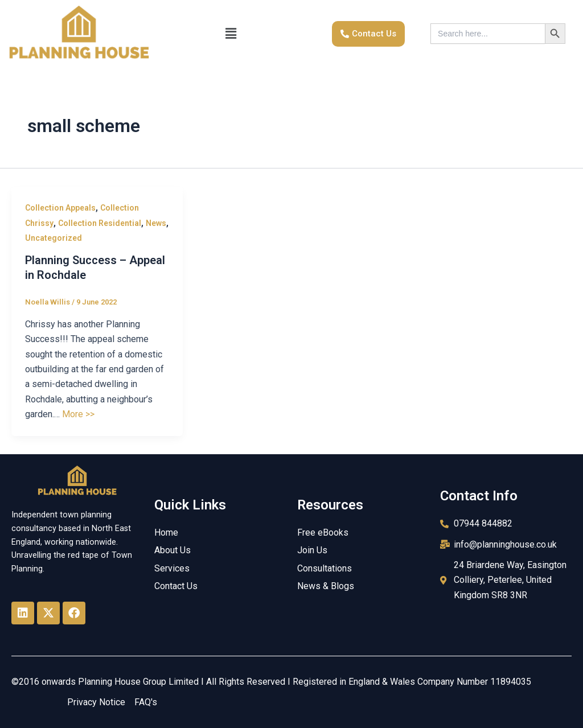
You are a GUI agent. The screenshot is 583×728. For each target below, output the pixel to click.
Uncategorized (54, 238)
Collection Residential (100, 223)
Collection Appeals (60, 208)
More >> (78, 414)
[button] (231, 34)
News (156, 223)
